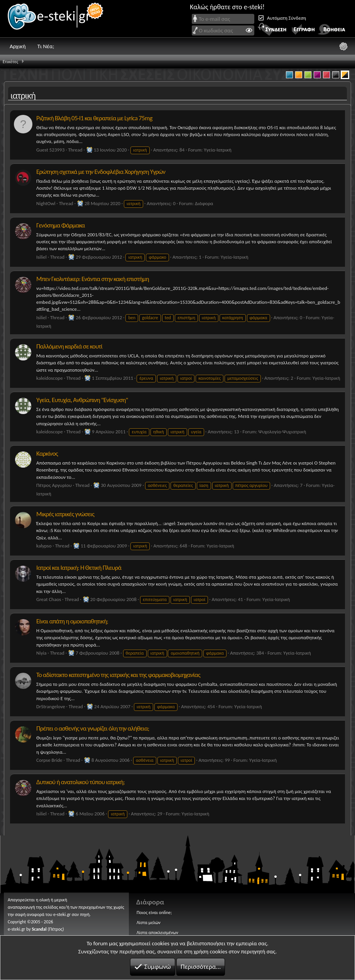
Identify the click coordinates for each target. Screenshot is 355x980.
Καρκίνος (47, 454)
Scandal (39, 929)
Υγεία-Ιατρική (218, 150)
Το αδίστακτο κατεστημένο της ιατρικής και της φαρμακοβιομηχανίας (118, 675)
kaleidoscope (50, 378)
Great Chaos (49, 599)
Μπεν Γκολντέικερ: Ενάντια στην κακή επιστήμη (93, 279)
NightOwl (46, 203)
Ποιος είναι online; (154, 913)
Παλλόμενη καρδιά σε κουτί (69, 346)
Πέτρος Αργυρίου (54, 485)
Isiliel (41, 257)
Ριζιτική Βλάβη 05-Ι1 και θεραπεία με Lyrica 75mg (94, 118)
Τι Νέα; (46, 46)
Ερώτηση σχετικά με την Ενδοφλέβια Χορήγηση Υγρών (101, 172)
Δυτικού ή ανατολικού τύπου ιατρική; (80, 782)
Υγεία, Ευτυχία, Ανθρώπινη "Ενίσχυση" (82, 400)
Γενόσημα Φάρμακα (61, 225)
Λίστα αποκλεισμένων (157, 933)
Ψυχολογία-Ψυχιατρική (282, 432)
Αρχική (18, 46)
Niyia (41, 653)
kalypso (44, 546)
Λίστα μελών (149, 923)
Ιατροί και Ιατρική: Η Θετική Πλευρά (79, 568)
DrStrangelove (51, 706)
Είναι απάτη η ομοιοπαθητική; (72, 621)
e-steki (56, 19)
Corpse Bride (49, 760)
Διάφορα (204, 203)
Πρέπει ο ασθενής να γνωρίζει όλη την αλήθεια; (93, 728)
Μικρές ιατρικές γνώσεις (65, 514)
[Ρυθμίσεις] (343, 46)
